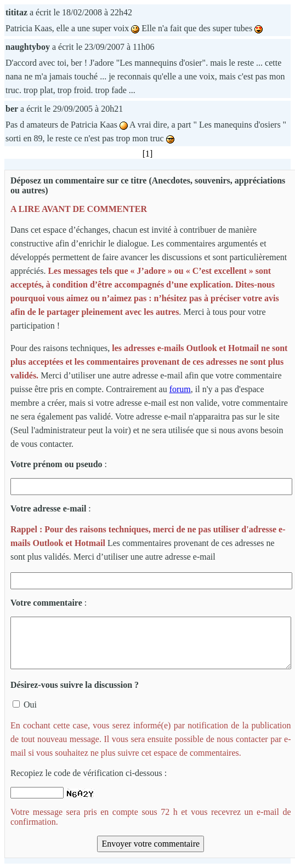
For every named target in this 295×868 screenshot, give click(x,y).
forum (180, 389)
